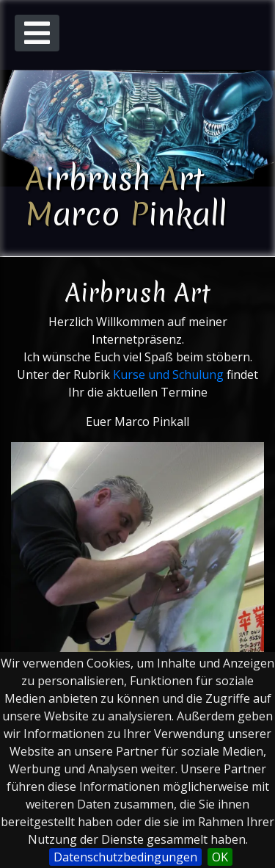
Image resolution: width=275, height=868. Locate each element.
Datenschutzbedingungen (125, 857)
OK (220, 857)
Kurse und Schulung (168, 375)
